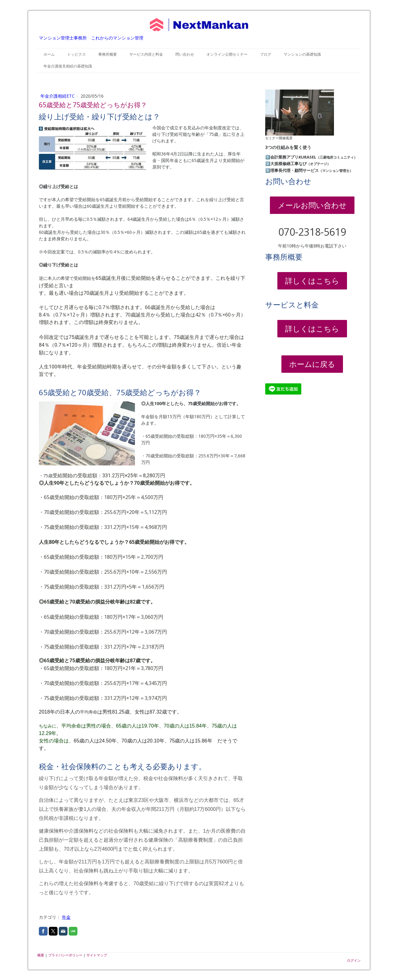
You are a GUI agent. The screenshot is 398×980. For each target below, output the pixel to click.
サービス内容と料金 (146, 54)
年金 (66, 917)
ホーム (49, 54)
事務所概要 (108, 54)
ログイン (354, 960)
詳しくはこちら (312, 281)
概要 (41, 955)
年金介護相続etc (58, 96)
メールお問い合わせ (312, 205)
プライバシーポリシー (65, 955)
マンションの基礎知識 (302, 54)
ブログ (266, 54)
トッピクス (76, 54)
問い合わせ (185, 54)
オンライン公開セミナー (227, 54)
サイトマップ (97, 955)
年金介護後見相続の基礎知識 (68, 66)
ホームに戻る (312, 364)
